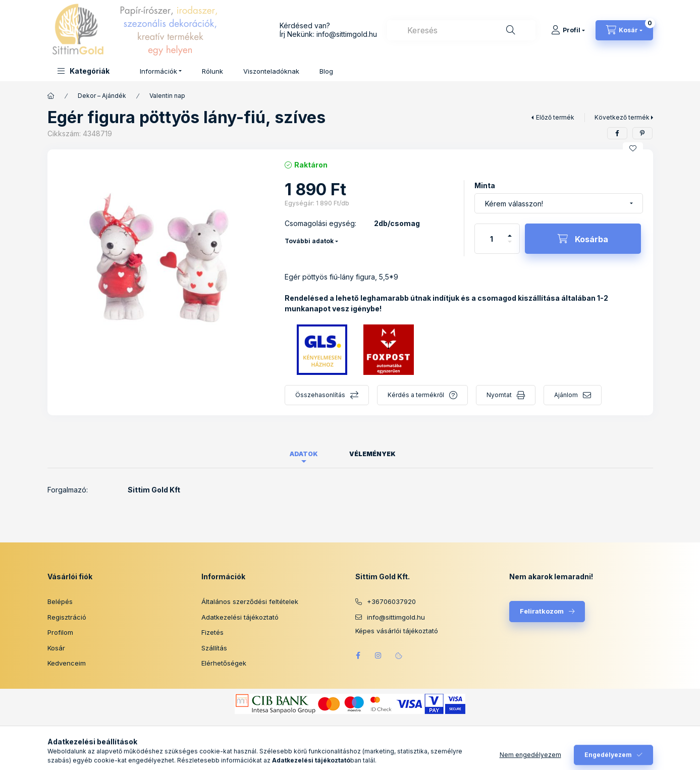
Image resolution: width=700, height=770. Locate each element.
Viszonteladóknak (271, 71)
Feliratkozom (542, 611)
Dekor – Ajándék (102, 96)
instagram (379, 655)
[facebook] (617, 133)
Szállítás (214, 648)
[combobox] (461, 30)
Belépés (60, 601)
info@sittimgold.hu (347, 34)
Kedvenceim (67, 663)
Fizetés (212, 632)
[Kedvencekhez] (633, 148)
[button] (84, 71)
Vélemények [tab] (372, 454)
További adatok (309, 241)
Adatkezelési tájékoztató (240, 617)
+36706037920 (391, 601)
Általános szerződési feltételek (250, 601)
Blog (326, 71)
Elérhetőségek (224, 663)
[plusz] (510, 231)
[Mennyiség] (492, 239)
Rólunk (212, 71)
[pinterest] (642, 133)
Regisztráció (67, 617)
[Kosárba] (583, 239)
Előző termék (555, 117)
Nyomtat (499, 395)
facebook (358, 655)
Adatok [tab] (304, 454)
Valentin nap (167, 96)
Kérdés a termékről (416, 395)
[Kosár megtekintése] (624, 30)
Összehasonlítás (320, 395)
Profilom (60, 632)
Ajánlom (566, 395)
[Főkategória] (51, 96)
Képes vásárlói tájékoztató (397, 631)
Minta (485, 185)
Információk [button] (158, 71)
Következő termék (622, 117)
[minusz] (510, 246)
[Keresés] (511, 30)
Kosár (56, 648)
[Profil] (568, 30)
